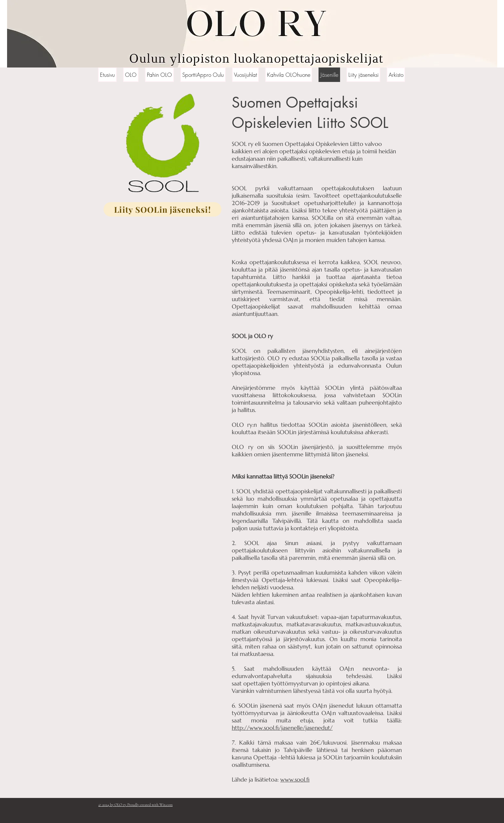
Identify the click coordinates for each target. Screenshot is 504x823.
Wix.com (166, 805)
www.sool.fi (295, 779)
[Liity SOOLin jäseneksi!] (162, 209)
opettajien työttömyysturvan (281, 683)
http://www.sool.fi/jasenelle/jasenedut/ (282, 728)
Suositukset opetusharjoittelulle (313, 203)
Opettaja (273, 580)
